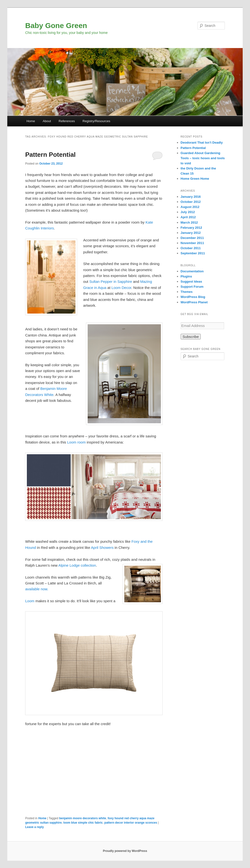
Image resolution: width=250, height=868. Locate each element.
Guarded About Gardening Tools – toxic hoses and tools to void (203, 158)
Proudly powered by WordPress (125, 851)
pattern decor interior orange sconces (131, 823)
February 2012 (191, 228)
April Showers (102, 547)
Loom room (76, 442)
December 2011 (192, 238)
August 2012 (190, 207)
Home (31, 121)
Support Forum (192, 287)
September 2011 (193, 253)
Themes (187, 292)
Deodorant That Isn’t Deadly (202, 143)
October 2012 (191, 202)
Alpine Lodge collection (77, 565)
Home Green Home (195, 179)
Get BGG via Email (195, 314)
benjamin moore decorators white (83, 818)
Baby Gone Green (56, 25)
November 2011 (192, 243)
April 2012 (188, 217)
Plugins (186, 276)
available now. (37, 589)
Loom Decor (121, 288)
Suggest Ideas (191, 281)
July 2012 (188, 212)
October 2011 (191, 248)
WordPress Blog (193, 297)
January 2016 (191, 197)
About (47, 121)
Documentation (192, 271)
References (67, 121)
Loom (30, 601)
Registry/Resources (96, 121)
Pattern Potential (50, 155)
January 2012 (191, 233)
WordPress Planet (194, 302)
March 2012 (189, 222)
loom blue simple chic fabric (83, 823)
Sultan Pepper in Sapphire (111, 281)
